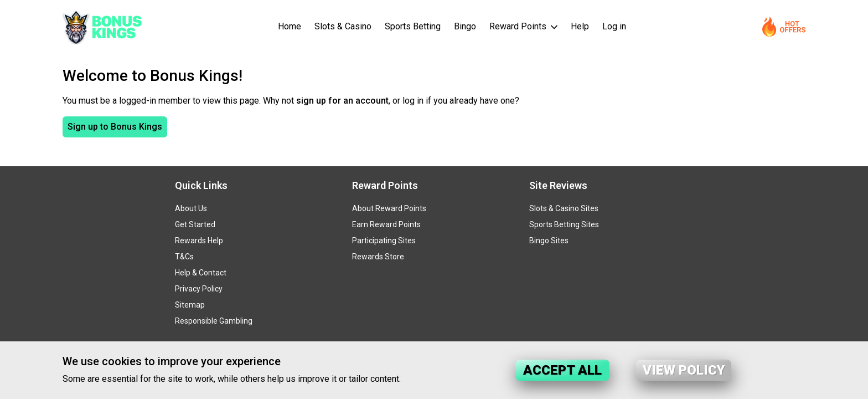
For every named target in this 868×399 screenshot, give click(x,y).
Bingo (465, 26)
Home (290, 26)
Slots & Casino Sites (564, 208)
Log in (614, 26)
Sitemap (190, 305)
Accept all (562, 370)
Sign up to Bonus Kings (115, 127)
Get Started (195, 224)
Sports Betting (413, 26)
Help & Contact (201, 273)
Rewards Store (378, 257)
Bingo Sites (549, 241)
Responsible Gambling (214, 321)
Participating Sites (384, 241)
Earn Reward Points (386, 224)
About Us (191, 208)
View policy (684, 370)
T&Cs (184, 257)
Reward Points (519, 26)
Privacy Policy (199, 289)
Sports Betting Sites (564, 224)
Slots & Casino (343, 26)
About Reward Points (389, 208)
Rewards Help (199, 241)
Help (580, 26)
